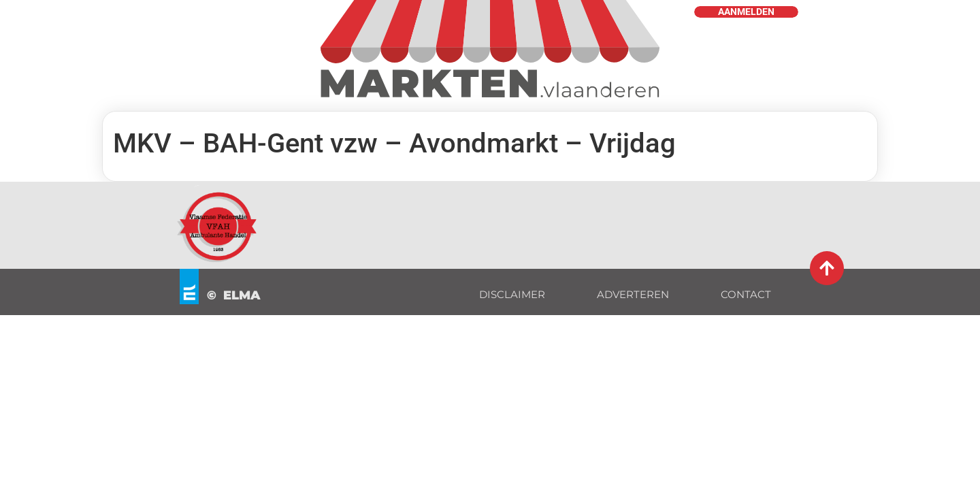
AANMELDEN (746, 12)
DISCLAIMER (512, 294)
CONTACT (746, 294)
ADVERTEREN (633, 294)
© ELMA (234, 295)
